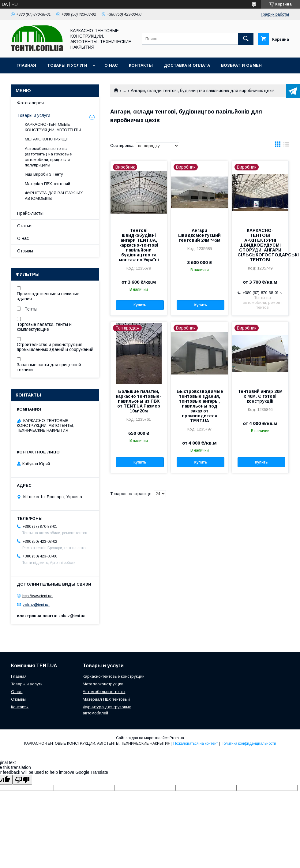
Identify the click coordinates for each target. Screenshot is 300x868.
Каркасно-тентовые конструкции (114, 676)
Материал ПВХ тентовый (106, 699)
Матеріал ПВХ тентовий (47, 184)
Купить (140, 305)
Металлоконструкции (103, 684)
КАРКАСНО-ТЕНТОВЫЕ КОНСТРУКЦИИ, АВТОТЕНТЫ (53, 127)
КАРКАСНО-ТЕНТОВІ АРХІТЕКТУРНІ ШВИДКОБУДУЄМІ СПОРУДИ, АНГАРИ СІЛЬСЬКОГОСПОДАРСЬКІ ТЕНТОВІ (260, 245)
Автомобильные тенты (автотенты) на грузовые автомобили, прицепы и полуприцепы (48, 157)
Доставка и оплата (187, 65)
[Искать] (246, 39)
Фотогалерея (30, 103)
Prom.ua (177, 738)
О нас (111, 65)
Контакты (141, 65)
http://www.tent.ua (37, 596)
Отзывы (25, 251)
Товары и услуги (67, 65)
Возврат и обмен (241, 65)
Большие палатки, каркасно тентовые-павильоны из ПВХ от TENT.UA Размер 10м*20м (139, 401)
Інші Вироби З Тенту (44, 174)
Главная (26, 65)
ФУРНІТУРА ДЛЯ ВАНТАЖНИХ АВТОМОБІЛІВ (54, 196)
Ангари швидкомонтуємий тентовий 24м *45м (199, 235)
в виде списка (286, 146)
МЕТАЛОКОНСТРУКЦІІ (46, 139)
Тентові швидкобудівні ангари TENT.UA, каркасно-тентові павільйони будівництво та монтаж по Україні (139, 245)
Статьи (24, 226)
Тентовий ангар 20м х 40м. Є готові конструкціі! (260, 396)
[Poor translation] (22, 780)
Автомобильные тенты (104, 692)
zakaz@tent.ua (36, 604)
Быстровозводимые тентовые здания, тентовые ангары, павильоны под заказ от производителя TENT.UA (199, 406)
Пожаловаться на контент (196, 743)
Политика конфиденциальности (248, 743)
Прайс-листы (30, 213)
